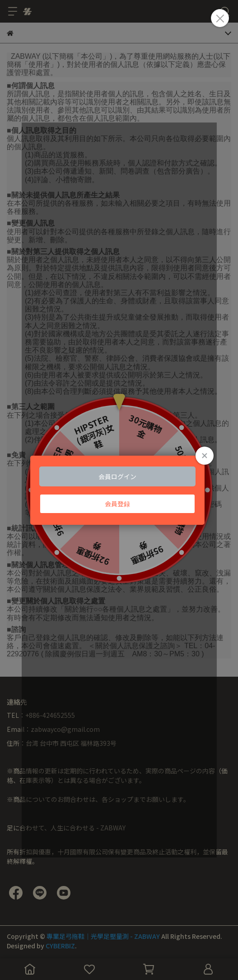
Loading (119, 490)
